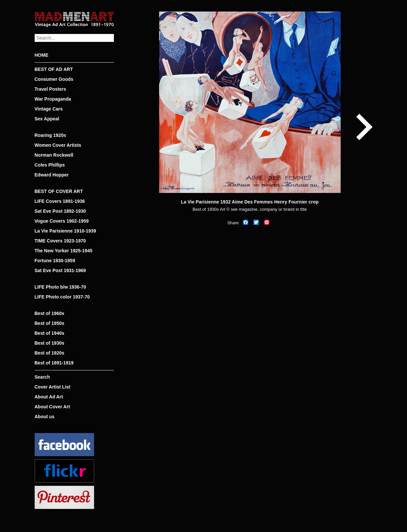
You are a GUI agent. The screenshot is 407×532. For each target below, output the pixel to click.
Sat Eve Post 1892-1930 (60, 211)
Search (42, 377)
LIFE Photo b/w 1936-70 (60, 287)
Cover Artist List (52, 387)
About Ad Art (49, 397)
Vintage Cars (49, 109)
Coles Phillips (50, 165)
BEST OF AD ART (54, 69)
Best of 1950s (50, 323)
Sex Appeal (47, 119)
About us (45, 417)
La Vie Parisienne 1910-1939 (66, 231)
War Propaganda (53, 99)
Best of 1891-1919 (54, 363)
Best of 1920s (50, 353)
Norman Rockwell (54, 155)
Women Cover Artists (58, 145)
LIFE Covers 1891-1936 (60, 201)
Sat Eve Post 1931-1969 (60, 270)
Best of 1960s (50, 313)
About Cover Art (52, 407)
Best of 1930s (50, 343)
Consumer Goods (54, 79)
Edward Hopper (52, 175)
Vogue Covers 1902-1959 (62, 221)
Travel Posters (51, 89)
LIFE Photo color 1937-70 (62, 297)
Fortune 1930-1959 (55, 261)
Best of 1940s (50, 333)
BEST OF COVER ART (59, 191)
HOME (42, 55)
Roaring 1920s (51, 135)
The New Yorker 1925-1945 (64, 251)
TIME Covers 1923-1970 (60, 241)
